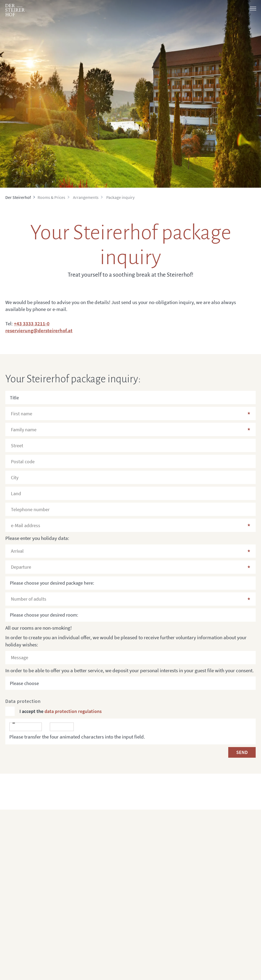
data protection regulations (73, 711)
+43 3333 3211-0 (32, 323)
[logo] (15, 10)
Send (242, 752)
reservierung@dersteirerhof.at (39, 330)
